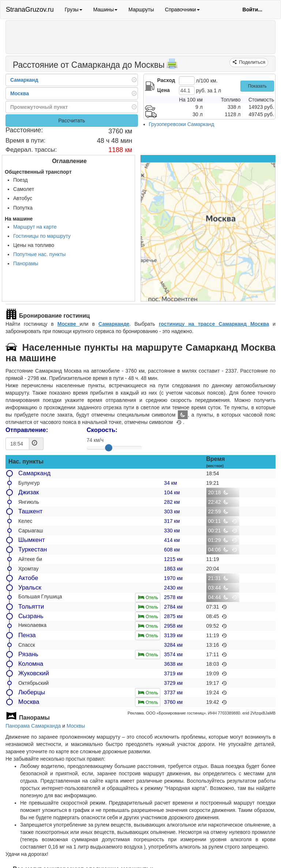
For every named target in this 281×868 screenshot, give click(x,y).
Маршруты (141, 10)
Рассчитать (72, 121)
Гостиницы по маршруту (42, 236)
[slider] (109, 448)
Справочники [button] (182, 10)
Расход (166, 80)
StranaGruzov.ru (30, 10)
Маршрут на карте (35, 227)
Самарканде (114, 324)
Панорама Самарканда (33, 726)
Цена (164, 90)
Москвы (76, 726)
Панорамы (26, 263)
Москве (69, 324)
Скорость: (102, 430)
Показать (257, 86)
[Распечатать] (172, 66)
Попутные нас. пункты (40, 254)
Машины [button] (105, 10)
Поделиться (252, 62)
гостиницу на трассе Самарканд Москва (214, 324)
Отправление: (27, 430)
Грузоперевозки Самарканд (182, 124)
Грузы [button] (74, 10)
